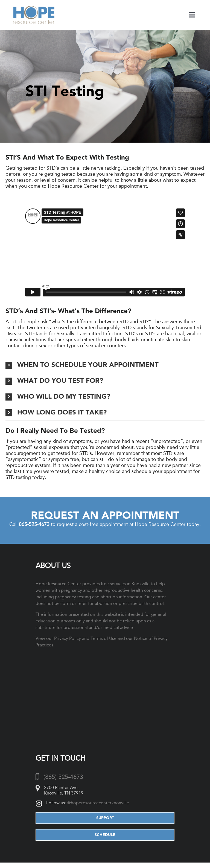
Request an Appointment (105, 516)
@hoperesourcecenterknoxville (98, 803)
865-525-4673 (34, 524)
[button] (105, 365)
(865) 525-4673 (63, 777)
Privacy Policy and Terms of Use (85, 638)
